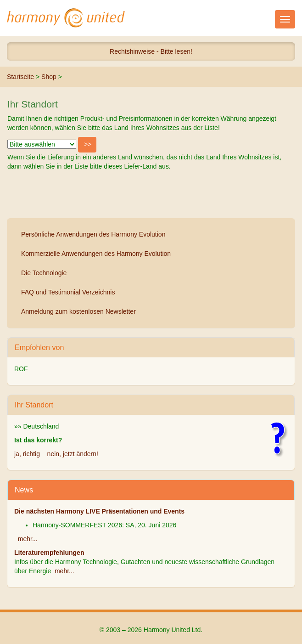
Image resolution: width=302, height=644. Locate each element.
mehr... (28, 539)
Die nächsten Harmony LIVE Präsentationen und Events (99, 511)
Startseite (20, 77)
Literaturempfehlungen (49, 553)
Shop (49, 77)
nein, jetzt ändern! (73, 454)
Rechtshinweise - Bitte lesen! (151, 51)
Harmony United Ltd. (66, 18)
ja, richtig (27, 454)
